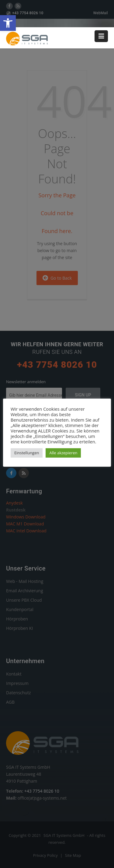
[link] (8, 23)
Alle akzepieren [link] (63, 453)
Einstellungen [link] (27, 453)
